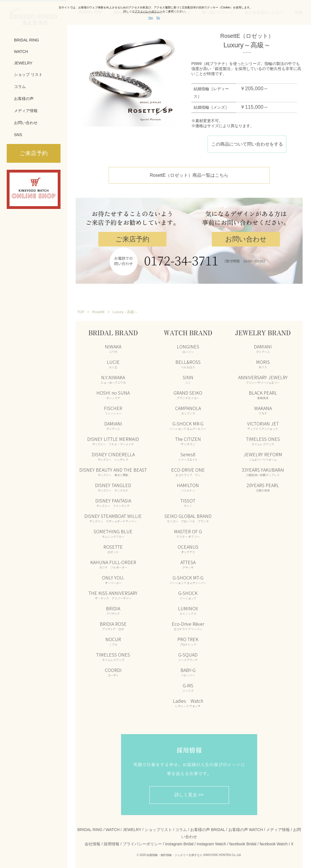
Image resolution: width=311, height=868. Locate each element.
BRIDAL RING (26, 40)
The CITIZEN (188, 441)
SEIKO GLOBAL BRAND (188, 518)
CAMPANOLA (188, 410)
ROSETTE (113, 548)
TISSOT (188, 502)
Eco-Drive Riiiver (188, 625)
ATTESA (188, 564)
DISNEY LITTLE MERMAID (113, 441)
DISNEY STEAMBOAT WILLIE (113, 518)
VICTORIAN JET (263, 425)
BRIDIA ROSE (113, 625)
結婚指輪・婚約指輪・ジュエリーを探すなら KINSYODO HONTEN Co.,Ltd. (194, 855)
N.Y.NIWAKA (113, 379)
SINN (188, 379)
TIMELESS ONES (113, 656)
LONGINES (188, 348)
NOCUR (113, 641)
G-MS (188, 687)
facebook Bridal (243, 843)
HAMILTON (188, 487)
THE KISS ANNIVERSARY (113, 595)
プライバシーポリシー (142, 843)
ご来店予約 (132, 239)
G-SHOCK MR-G (188, 425)
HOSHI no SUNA (113, 394)
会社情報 (92, 843)
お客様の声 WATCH (246, 829)
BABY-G (188, 672)
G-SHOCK (188, 595)
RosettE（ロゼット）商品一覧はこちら (189, 175)
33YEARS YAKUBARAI (263, 471)
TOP (81, 312)
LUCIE (113, 364)
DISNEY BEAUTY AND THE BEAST (113, 471)
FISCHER (113, 410)
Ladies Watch (188, 702)
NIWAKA (113, 348)
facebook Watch (274, 843)
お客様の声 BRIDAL (208, 829)
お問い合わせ (26, 123)
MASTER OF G (188, 533)
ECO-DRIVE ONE (188, 471)
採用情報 (112, 843)
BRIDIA (113, 610)
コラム (20, 87)
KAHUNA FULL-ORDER (113, 564)
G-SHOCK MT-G (188, 579)
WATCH (21, 52)
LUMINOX (188, 610)
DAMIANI (113, 425)
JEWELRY (23, 63)
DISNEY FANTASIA (113, 502)
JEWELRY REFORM (263, 456)
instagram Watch (211, 843)
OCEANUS (188, 548)
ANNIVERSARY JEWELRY (263, 379)
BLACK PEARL (263, 394)
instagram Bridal (179, 843)
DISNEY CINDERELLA (113, 456)
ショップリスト (158, 829)
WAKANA (263, 410)
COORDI (113, 672)
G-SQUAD (188, 656)
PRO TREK (188, 641)
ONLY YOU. (113, 579)
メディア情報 (26, 111)
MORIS (263, 364)
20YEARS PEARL (263, 487)
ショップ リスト (28, 75)
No (158, 18)
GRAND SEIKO (188, 394)
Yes (150, 18)
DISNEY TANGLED (113, 487)
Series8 (188, 456)
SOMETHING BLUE (113, 533)
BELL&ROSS (188, 364)
